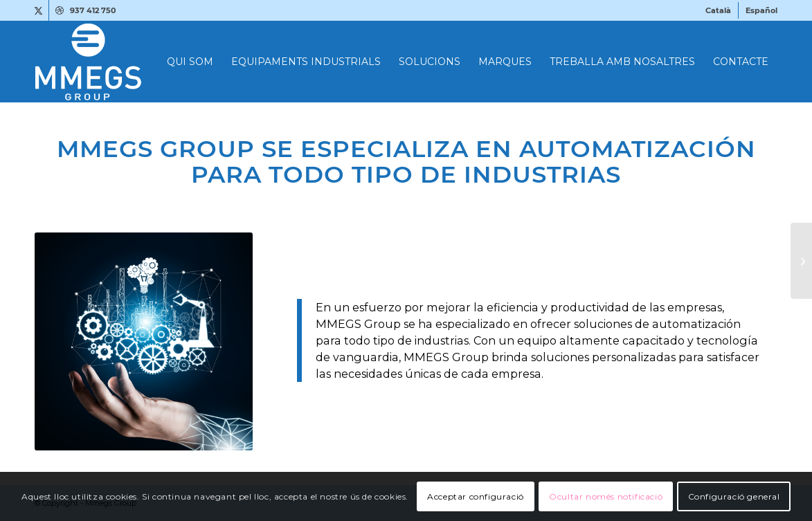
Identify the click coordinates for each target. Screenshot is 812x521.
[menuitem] (719, 10)
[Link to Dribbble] (60, 10)
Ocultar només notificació (606, 496)
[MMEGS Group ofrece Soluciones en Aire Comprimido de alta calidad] (801, 261)
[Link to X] (38, 10)
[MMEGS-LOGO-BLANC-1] (155, 62)
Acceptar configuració (476, 496)
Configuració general (734, 496)
